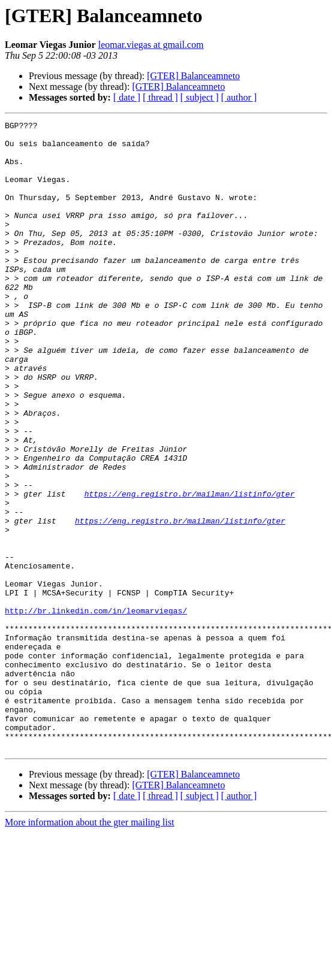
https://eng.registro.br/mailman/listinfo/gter (190, 569)
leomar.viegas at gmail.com (151, 45)
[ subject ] (200, 97)
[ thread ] (160, 97)
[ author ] (239, 97)
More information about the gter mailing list (90, 948)
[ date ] (127, 97)
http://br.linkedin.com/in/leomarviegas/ (96, 709)
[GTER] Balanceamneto (193, 76)
